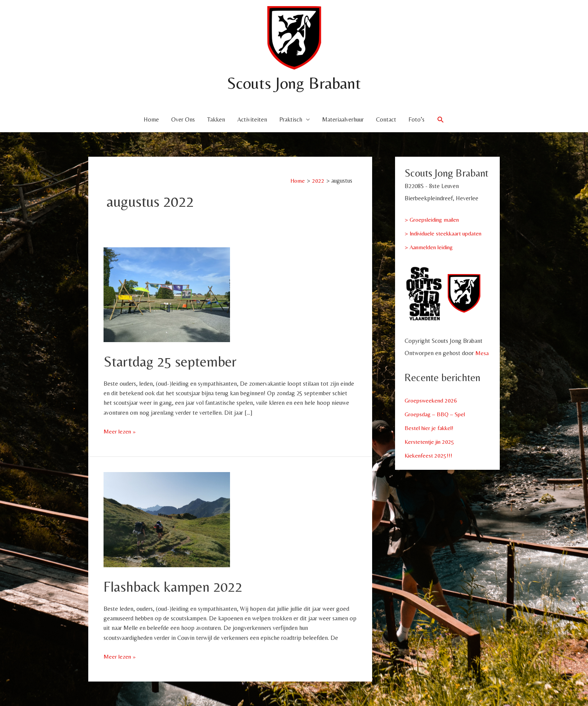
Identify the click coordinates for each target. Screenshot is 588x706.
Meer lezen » (120, 431)
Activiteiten (252, 119)
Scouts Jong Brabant (294, 82)
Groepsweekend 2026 (432, 400)
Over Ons (183, 119)
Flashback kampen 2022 (177, 586)
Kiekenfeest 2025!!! (429, 455)
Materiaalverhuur (343, 119)
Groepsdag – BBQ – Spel (436, 414)
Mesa (482, 353)
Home (151, 119)
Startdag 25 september (173, 361)
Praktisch (291, 119)
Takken (216, 119)
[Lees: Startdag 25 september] (167, 294)
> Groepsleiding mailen (434, 220)
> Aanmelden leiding (430, 247)
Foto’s (416, 119)
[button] (441, 120)
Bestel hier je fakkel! (431, 428)
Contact (386, 119)
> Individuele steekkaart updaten (445, 233)
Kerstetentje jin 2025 (431, 442)
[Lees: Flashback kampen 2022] (167, 519)
